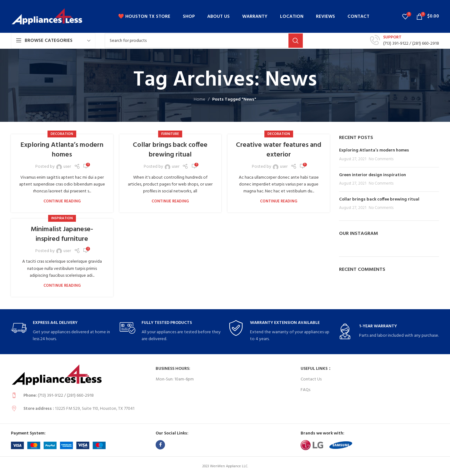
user (67, 167)
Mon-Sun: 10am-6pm (175, 379)
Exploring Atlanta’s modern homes (62, 150)
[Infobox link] (405, 41)
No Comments (381, 159)
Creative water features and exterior (279, 150)
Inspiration (62, 218)
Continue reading (62, 201)
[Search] (204, 41)
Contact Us (311, 379)
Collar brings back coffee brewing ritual (170, 150)
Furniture (170, 134)
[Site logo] (47, 16)
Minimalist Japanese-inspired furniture (62, 234)
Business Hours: (173, 369)
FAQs (305, 390)
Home (200, 99)
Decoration (62, 134)
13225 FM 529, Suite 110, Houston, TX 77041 (95, 409)
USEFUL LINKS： (316, 369)
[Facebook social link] (160, 445)
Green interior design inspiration (372, 175)
